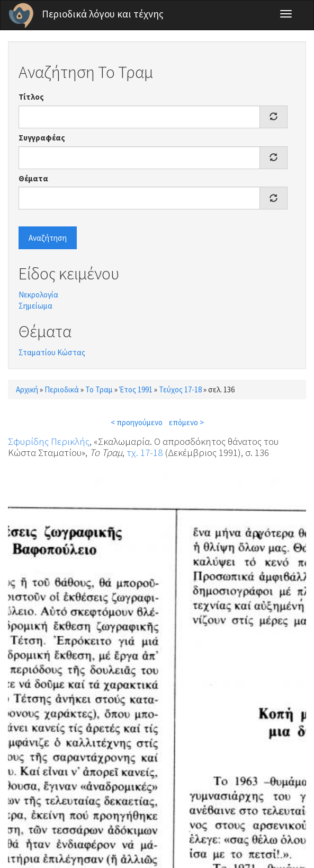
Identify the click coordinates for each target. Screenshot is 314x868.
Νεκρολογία (38, 295)
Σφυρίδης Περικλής (49, 441)
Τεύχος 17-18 (180, 389)
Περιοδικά (62, 389)
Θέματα (33, 178)
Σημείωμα (35, 306)
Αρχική (27, 389)
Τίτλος (31, 97)
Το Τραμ (99, 389)
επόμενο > (186, 422)
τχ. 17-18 (145, 452)
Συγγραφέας (42, 138)
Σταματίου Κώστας (52, 352)
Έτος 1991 (136, 389)
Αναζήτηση (48, 238)
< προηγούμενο (137, 422)
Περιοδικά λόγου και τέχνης (103, 14)
